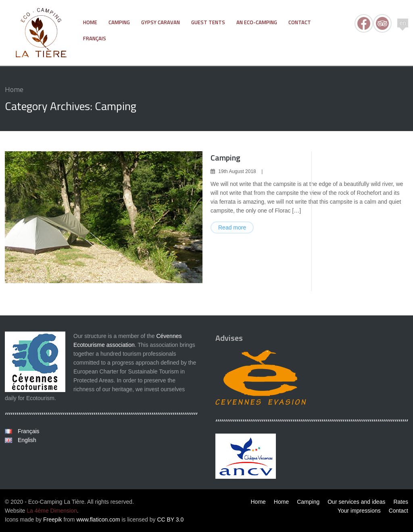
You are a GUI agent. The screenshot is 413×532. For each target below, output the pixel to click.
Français (95, 38)
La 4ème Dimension (52, 511)
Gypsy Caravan (161, 22)
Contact (300, 22)
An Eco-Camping (257, 22)
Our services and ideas (356, 502)
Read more (232, 227)
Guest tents (208, 22)
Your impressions (359, 511)
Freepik (53, 519)
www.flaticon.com (98, 519)
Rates (401, 502)
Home (90, 22)
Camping (119, 22)
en (403, 23)
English (26, 440)
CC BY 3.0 (170, 519)
